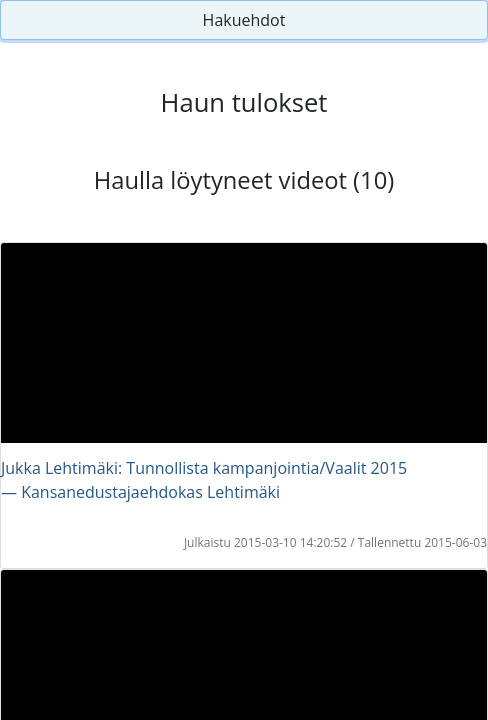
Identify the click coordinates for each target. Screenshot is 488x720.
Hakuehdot (244, 20)
